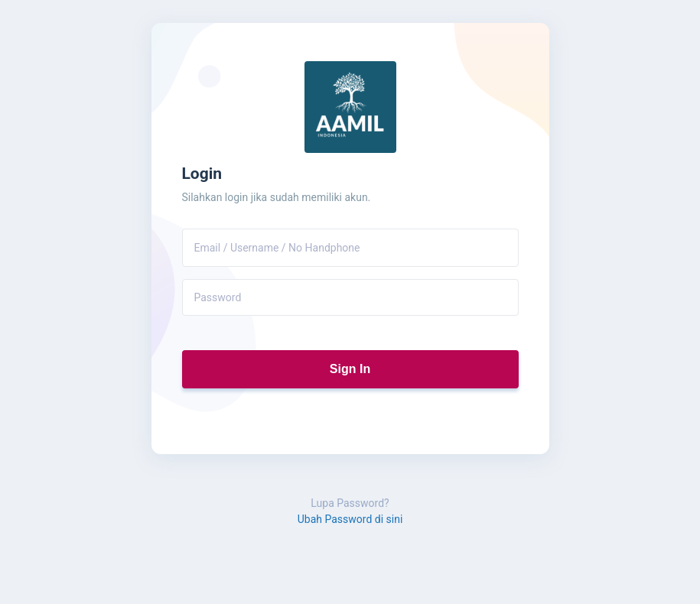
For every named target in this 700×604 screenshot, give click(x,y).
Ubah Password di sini (350, 519)
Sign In (350, 369)
